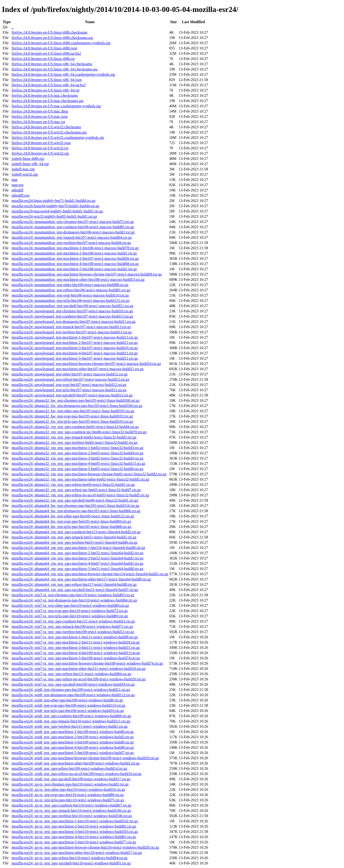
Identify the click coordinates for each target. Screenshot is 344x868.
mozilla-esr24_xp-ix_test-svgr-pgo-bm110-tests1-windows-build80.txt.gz (68, 795)
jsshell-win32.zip (25, 174)
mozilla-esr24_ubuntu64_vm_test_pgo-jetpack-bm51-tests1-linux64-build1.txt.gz (74, 537)
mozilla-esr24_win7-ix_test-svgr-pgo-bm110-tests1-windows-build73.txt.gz (70, 611)
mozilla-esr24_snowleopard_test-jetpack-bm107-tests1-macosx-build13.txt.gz (71, 327)
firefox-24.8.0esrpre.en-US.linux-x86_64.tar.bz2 (48, 85)
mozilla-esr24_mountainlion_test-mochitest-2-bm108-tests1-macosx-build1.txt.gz (74, 253)
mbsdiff (17, 190)
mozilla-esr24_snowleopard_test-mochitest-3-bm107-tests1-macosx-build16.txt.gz (75, 348)
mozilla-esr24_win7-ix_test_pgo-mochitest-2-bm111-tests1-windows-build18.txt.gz (76, 642)
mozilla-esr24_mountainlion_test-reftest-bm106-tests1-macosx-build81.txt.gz (71, 290)
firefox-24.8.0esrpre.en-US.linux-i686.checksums (49, 32)
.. (12, 27)
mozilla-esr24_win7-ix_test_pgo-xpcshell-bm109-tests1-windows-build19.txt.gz (73, 684)
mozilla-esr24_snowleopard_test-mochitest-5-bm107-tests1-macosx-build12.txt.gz (75, 358)
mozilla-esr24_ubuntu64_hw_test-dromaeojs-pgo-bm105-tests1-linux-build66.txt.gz (76, 511)
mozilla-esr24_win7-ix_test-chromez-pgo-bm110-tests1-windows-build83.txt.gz (73, 595)
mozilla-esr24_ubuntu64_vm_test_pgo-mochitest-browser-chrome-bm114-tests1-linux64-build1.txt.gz (90, 574)
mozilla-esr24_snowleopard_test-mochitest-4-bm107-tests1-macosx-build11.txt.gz (75, 353)
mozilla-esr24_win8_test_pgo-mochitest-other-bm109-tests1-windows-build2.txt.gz (75, 763)
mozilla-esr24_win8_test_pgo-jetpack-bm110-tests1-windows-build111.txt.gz (71, 721)
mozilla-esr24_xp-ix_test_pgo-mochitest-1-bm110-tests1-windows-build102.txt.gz (75, 821)
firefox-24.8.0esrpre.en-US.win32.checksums (46, 127)
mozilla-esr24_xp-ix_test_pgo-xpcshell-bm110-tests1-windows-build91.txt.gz (71, 863)
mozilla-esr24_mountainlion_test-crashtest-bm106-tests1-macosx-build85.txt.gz (73, 227)
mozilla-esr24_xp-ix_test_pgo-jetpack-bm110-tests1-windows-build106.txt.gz (71, 811)
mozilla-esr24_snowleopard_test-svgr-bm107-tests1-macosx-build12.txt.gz (69, 385)
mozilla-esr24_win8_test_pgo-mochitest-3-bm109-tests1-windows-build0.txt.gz (73, 742)
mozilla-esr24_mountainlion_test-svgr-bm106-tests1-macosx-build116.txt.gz (70, 295)
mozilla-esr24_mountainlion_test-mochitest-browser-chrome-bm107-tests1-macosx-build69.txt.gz (87, 274)
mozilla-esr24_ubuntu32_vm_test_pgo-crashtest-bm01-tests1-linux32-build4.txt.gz (75, 427)
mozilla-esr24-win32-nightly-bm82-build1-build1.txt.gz (54, 216)
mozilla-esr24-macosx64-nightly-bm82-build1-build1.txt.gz (57, 211)
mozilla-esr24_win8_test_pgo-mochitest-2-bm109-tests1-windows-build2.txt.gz (73, 737)
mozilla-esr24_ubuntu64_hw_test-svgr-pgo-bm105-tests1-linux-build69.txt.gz (71, 521)
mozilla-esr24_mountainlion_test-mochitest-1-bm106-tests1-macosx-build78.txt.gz (75, 248)
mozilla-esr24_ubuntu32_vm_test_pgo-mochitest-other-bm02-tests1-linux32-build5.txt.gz (80, 479)
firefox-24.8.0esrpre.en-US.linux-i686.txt (43, 59)
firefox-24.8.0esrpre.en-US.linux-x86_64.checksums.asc (55, 69)
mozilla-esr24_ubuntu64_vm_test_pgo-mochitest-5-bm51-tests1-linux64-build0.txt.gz (77, 569)
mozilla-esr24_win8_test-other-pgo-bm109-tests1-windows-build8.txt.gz (67, 700)
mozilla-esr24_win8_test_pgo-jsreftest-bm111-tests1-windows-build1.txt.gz (70, 726)
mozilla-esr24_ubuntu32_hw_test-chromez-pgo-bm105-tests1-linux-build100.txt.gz (75, 400)
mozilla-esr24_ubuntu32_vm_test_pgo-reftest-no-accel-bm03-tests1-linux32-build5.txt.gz (80, 495)
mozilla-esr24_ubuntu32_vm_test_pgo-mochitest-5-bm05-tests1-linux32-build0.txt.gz (77, 469)
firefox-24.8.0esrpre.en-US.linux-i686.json (44, 48)
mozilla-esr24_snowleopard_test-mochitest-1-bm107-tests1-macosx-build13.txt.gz (75, 337)
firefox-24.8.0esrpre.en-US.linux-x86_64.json (47, 80)
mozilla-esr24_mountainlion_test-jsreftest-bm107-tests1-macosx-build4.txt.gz (71, 243)
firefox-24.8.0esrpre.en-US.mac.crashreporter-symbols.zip (56, 106)
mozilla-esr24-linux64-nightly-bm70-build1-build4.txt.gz (55, 206)
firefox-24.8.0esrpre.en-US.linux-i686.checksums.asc (52, 38)
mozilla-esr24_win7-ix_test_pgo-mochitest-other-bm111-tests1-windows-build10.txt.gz (78, 669)
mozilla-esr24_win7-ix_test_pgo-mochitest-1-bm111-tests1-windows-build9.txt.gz (75, 637)
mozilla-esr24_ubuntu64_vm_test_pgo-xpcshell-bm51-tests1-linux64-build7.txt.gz (75, 590)
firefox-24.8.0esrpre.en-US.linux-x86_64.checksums (52, 64)
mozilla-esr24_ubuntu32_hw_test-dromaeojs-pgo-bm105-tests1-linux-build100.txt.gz (77, 406)
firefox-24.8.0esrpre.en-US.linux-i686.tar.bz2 (46, 53)
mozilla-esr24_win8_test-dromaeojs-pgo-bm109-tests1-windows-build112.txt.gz (73, 695)
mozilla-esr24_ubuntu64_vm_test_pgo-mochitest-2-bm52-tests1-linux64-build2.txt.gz (77, 553)
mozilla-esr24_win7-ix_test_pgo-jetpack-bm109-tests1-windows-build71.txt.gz (72, 627)
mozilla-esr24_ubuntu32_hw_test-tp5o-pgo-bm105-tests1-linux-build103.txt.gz (72, 421)
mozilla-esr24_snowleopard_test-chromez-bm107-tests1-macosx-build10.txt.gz (72, 311)
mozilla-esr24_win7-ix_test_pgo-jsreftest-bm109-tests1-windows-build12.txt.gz (73, 632)
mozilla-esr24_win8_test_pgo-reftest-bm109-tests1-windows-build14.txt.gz (69, 768)
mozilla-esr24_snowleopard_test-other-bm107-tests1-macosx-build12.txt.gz (70, 374)
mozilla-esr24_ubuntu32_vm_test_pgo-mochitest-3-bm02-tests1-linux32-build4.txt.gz (77, 458)
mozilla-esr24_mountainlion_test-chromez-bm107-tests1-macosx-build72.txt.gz (73, 222)
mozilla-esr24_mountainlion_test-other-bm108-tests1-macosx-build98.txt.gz (70, 285)
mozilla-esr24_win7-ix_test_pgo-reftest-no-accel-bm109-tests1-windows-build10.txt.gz (79, 679)
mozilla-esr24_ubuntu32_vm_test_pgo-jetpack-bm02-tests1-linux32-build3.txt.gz (74, 437)
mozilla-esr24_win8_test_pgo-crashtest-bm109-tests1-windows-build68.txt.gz (71, 716)
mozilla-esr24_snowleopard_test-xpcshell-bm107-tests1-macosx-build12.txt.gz (72, 395)
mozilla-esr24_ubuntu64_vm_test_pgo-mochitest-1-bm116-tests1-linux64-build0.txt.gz (78, 548)
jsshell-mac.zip (23, 169)
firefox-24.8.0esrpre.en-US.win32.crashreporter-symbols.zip (58, 138)
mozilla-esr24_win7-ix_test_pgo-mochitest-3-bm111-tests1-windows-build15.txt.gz (76, 648)
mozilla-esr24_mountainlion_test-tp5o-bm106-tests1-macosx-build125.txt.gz (70, 301)
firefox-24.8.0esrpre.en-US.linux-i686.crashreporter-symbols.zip (61, 43)
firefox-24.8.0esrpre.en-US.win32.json (41, 143)
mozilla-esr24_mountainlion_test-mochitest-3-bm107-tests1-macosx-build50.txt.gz (75, 258)
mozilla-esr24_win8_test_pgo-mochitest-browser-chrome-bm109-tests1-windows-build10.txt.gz (85, 758)
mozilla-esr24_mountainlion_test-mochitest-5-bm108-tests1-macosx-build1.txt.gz (74, 269)
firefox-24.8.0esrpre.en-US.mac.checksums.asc (48, 101)
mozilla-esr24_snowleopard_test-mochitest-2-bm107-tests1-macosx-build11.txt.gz (75, 343)
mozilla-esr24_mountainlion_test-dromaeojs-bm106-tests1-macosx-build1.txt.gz (73, 232)
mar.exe (17, 185)
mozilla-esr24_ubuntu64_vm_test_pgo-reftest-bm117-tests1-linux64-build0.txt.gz (74, 584)
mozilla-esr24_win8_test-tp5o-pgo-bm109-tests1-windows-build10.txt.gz (68, 711)
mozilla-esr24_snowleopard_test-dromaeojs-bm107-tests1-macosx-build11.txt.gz (73, 322)
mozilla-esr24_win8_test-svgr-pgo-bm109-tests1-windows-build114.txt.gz (68, 705)
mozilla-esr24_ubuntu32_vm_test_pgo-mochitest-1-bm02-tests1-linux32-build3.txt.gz (77, 448)
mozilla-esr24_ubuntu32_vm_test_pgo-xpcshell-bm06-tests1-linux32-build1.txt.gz (75, 500)
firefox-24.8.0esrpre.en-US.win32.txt (40, 148)
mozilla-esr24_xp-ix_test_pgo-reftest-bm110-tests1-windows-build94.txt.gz (70, 858)
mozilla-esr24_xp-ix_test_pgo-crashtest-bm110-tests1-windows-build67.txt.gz (71, 805)
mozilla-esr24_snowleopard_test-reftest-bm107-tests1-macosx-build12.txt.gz (70, 379)
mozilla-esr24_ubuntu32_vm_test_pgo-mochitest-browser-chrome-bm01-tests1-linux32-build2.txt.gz (89, 474)
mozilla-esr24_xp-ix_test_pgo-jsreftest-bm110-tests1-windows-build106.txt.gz (72, 816)
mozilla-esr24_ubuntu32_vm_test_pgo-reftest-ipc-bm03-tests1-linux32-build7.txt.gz (76, 490)
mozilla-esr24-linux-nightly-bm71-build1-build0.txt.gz (53, 201)
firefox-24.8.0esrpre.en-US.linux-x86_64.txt (45, 90)
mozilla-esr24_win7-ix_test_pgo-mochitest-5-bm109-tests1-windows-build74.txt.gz (76, 658)
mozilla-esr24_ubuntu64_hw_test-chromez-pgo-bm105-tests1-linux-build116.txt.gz (75, 506)
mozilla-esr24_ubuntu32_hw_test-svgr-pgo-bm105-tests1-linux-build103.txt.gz (72, 416)
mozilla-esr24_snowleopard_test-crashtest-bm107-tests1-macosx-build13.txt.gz (72, 316)
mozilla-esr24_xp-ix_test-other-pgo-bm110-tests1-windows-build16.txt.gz (68, 789)
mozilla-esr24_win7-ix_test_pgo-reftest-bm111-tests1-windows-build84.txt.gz (71, 674)
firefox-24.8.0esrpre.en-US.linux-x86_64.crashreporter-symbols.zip (63, 74)
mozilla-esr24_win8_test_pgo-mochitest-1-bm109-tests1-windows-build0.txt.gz (73, 732)
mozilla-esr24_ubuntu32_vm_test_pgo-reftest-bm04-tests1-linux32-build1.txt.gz (73, 485)
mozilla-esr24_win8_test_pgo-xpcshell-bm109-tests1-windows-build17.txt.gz (71, 779)
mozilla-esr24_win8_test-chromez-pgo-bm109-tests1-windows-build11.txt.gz (71, 690)
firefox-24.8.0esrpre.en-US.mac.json (39, 117)
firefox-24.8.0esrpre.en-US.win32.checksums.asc (49, 132)
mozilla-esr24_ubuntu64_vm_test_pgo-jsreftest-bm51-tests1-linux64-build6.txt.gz (74, 542)
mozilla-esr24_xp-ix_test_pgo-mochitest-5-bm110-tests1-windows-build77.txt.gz (74, 842)
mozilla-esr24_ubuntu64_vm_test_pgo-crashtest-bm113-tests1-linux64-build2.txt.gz (76, 532)
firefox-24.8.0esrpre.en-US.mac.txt (38, 122)
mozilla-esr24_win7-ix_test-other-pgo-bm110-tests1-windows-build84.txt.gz (70, 605)
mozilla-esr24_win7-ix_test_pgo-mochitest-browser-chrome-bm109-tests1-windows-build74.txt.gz (87, 663)
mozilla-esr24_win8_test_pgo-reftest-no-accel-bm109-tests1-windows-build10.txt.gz (76, 774)
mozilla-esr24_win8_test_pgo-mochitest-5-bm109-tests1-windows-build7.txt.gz (73, 753)
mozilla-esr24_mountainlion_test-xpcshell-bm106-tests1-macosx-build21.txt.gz (72, 306)
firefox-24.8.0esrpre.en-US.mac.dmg (40, 111)
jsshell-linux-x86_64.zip (30, 164)
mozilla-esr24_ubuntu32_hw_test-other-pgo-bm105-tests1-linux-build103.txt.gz (73, 411)
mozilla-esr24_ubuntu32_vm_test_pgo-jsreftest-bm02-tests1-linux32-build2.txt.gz (74, 442)
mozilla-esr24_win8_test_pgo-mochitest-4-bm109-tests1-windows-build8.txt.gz (73, 747)
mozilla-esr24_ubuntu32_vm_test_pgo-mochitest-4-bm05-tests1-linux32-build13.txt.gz (78, 464)
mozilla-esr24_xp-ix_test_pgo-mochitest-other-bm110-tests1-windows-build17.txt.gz (77, 853)
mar (14, 180)
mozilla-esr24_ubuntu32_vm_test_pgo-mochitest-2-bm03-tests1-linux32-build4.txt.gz (77, 453)
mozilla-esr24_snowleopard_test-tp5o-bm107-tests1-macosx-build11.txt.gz (69, 390)
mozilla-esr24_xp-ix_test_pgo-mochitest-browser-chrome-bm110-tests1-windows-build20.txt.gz (85, 847)
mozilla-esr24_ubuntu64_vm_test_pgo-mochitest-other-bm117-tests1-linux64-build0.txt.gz (81, 579)
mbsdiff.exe (21, 195)
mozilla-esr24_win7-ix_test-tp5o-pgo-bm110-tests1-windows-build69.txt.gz (70, 616)
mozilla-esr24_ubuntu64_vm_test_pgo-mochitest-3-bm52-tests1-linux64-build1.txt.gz (77, 558)
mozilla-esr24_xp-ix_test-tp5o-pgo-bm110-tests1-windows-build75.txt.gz (68, 800)
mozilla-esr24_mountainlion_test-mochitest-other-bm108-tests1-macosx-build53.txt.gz (78, 279)
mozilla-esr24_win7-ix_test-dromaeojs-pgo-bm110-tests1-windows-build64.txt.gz (74, 600)
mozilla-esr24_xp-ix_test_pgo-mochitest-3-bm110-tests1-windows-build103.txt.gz (75, 832)
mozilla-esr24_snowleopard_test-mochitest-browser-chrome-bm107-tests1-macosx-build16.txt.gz (86, 364)
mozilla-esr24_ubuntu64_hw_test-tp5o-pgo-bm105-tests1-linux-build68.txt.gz (71, 527)
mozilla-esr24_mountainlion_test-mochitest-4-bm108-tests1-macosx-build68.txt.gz (75, 264)
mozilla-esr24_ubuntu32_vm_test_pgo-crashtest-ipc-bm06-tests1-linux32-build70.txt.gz (79, 432)
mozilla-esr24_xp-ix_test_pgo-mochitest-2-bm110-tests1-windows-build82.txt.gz (74, 826)
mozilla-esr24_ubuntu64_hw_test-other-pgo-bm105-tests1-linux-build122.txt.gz (73, 516)
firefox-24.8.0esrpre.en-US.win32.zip (40, 153)
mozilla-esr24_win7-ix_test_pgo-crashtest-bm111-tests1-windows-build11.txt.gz (73, 621)
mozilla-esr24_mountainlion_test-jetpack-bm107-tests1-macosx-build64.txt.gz (72, 237)
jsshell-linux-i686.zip (28, 159)
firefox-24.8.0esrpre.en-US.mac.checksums (45, 95)
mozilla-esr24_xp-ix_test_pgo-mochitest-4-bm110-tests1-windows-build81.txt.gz (74, 837)
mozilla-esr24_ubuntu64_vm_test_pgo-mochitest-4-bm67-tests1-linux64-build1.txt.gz (77, 563)
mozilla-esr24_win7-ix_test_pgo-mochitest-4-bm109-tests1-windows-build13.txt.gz (76, 653)
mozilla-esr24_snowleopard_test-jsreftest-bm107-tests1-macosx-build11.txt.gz (72, 332)
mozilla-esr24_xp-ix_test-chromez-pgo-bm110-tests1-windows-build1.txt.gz (70, 784)
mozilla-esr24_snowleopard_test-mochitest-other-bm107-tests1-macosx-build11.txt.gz (78, 369)
